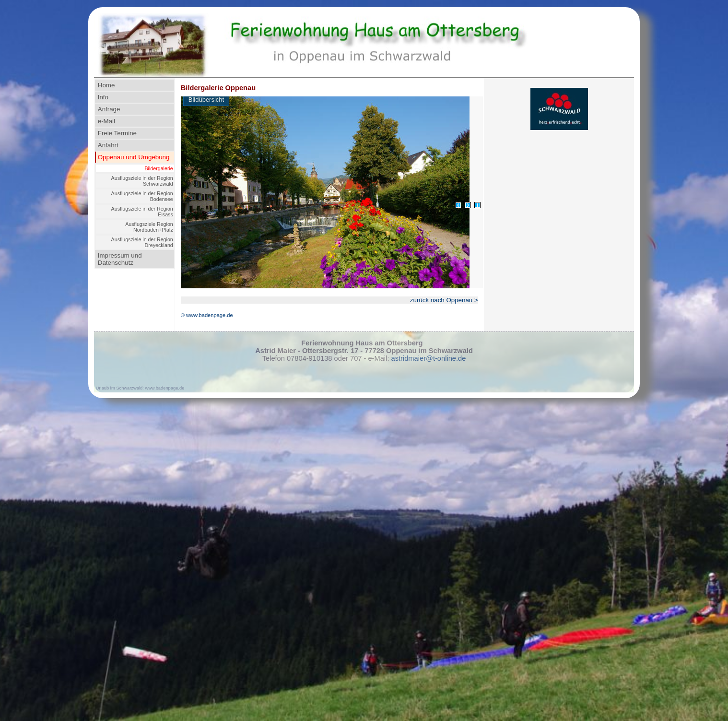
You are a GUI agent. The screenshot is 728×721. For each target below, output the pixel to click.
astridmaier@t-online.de (429, 358)
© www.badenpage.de (207, 315)
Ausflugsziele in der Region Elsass (142, 212)
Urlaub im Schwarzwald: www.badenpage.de (140, 388)
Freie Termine (117, 133)
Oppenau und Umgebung (134, 157)
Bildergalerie (159, 168)
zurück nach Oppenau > (444, 300)
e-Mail (106, 121)
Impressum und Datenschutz (120, 259)
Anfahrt (108, 145)
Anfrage (109, 109)
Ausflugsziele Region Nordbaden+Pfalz (149, 227)
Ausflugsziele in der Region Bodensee (142, 196)
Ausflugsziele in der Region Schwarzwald (142, 181)
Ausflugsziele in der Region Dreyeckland (142, 242)
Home (106, 85)
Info (103, 97)
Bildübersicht (206, 100)
